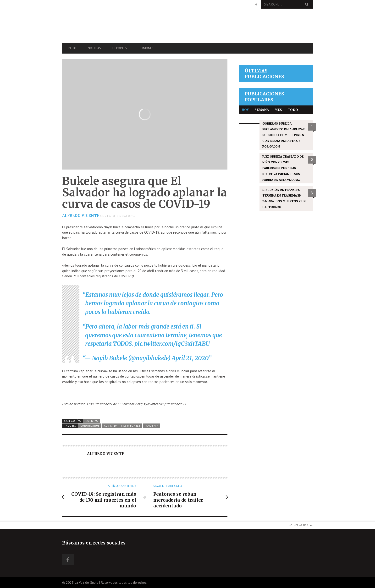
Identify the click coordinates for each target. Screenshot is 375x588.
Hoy (245, 110)
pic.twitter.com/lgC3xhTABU (172, 344)
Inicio (72, 48)
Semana (262, 110)
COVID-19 (110, 426)
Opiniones (146, 48)
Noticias (94, 48)
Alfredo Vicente (81, 216)
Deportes (120, 48)
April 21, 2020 (190, 358)
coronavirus (90, 426)
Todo (293, 110)
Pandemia (152, 426)
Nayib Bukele (131, 426)
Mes (278, 110)
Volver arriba (298, 525)
